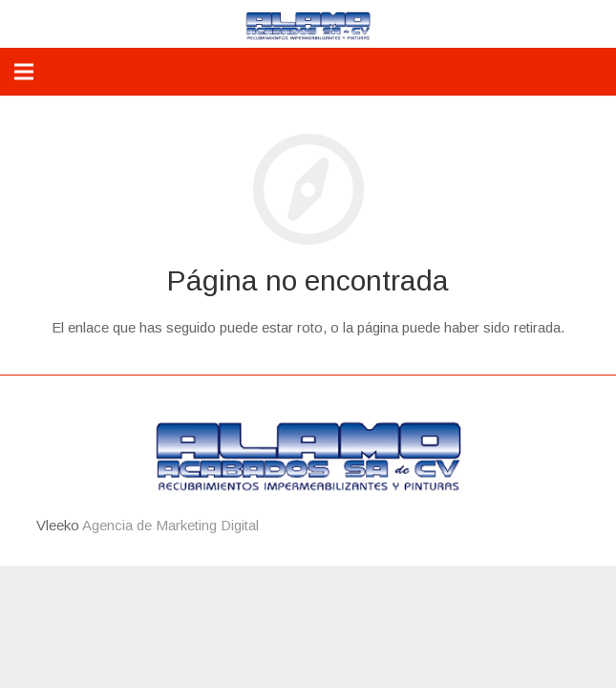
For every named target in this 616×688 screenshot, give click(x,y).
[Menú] (24, 72)
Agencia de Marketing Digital (170, 525)
